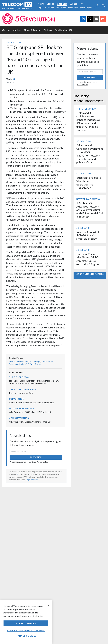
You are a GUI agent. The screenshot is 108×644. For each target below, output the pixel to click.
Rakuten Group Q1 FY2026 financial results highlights (88, 235)
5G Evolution (14, 42)
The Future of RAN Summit (23, 389)
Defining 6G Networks (22, 409)
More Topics (87, 8)
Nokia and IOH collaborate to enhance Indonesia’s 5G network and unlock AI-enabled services (34, 382)
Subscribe (36, 457)
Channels (62, 4)
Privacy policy (42, 462)
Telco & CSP (47, 361)
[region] (26, 622)
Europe (37, 361)
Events (73, 4)
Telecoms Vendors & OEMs (21, 364)
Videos (50, 4)
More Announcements (90, 275)
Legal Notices (32, 480)
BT (14, 79)
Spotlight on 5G (63, 30)
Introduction (14, 30)
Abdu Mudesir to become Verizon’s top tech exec (32, 403)
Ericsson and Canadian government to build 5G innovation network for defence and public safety (90, 154)
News (41, 4)
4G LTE (12, 361)
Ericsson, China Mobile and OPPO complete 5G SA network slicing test (88, 259)
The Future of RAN (19, 377)
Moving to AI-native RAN (21, 393)
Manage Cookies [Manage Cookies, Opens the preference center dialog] (26, 636)
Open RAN (73, 8)
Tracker (38, 364)
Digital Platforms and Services (52, 8)
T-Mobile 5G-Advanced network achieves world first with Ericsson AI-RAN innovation (90, 210)
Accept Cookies (26, 623)
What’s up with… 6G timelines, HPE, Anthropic (30, 412)
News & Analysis (33, 30)
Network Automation (89, 199)
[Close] (48, 606)
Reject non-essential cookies (26, 630)
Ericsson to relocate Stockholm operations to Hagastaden (89, 183)
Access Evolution (19, 418)
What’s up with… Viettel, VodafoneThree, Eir (30, 422)
